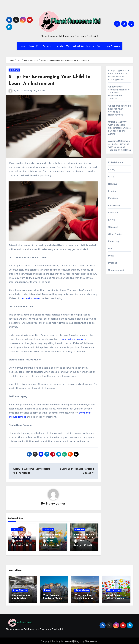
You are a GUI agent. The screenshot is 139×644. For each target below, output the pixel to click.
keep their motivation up (74, 339)
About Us (34, 46)
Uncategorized (116, 270)
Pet (110, 249)
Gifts (111, 177)
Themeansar (91, 640)
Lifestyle (113, 213)
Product (113, 263)
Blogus (78, 640)
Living (112, 220)
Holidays (113, 184)
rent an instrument (31, 298)
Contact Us (63, 46)
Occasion (113, 227)
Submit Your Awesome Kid (86, 46)
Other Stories (115, 234)
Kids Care (14, 70)
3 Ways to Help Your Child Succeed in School (53, 538)
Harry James (23, 91)
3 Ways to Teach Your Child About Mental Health (21, 538)
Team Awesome (112, 46)
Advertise (48, 46)
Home (22, 46)
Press (111, 256)
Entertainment (116, 162)
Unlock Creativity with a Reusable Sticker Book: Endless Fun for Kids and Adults (119, 128)
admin (17, 541)
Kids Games (114, 205)
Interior (112, 191)
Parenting (114, 241)
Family (112, 170)
